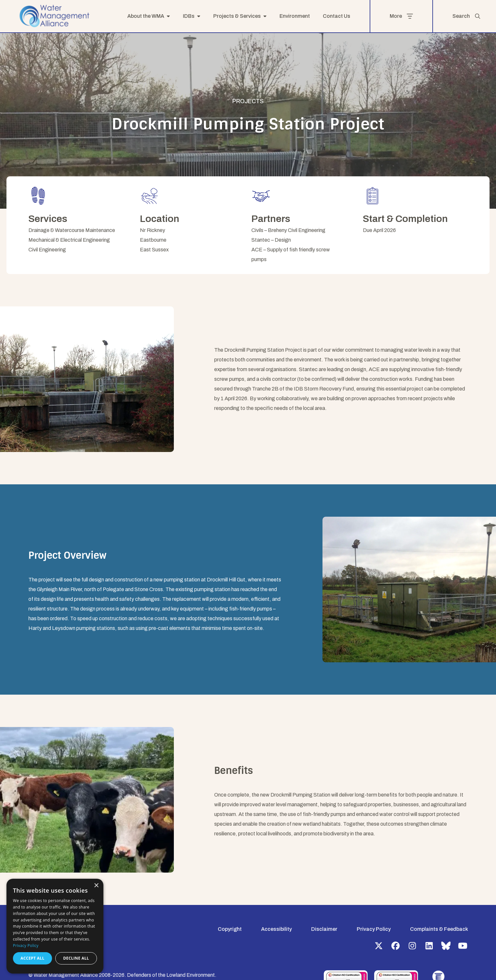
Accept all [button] (33, 958)
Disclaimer (324, 929)
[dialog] (55, 926)
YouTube (463, 946)
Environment (295, 16)
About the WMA (146, 16)
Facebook (396, 946)
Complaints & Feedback (439, 929)
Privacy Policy (374, 929)
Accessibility (276, 929)
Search (467, 16)
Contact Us (337, 16)
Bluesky (446, 946)
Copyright (230, 929)
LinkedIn (429, 946)
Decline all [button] (76, 958)
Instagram (412, 946)
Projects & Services (237, 16)
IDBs (189, 16)
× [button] (96, 886)
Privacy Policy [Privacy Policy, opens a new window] (26, 946)
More (401, 16)
